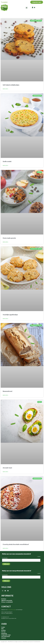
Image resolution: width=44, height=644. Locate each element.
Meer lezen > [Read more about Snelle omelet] (6, 166)
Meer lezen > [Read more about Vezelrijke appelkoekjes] (6, 319)
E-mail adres (5, 558)
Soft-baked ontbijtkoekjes (11, 85)
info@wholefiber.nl (9, 613)
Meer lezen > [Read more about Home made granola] (6, 242)
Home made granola (9, 238)
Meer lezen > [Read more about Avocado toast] (6, 472)
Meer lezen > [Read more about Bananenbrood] (6, 395)
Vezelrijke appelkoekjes (10, 315)
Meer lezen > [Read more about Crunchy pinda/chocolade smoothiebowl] (6, 548)
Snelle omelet (7, 162)
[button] (27, 8)
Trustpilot (4, 2)
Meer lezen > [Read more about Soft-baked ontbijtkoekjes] (6, 89)
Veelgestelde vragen (12, 610)
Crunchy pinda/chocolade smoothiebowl (16, 544)
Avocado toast (7, 468)
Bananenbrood (7, 391)
